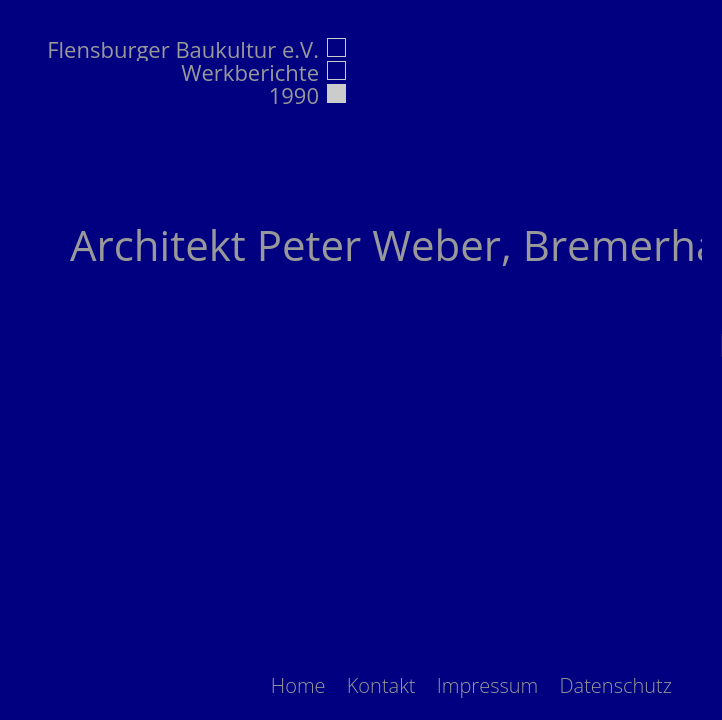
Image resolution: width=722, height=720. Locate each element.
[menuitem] (298, 685)
